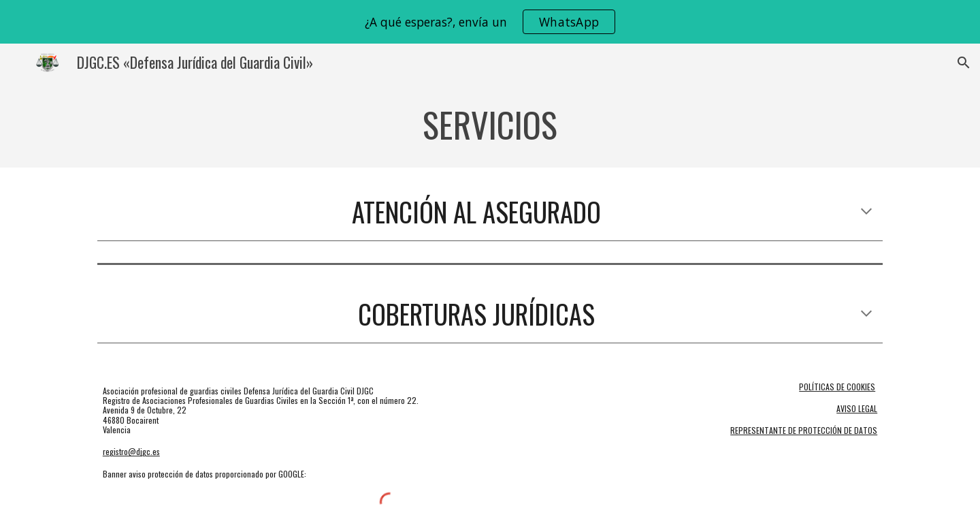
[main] (490, 125)
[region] (490, 22)
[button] (964, 63)
